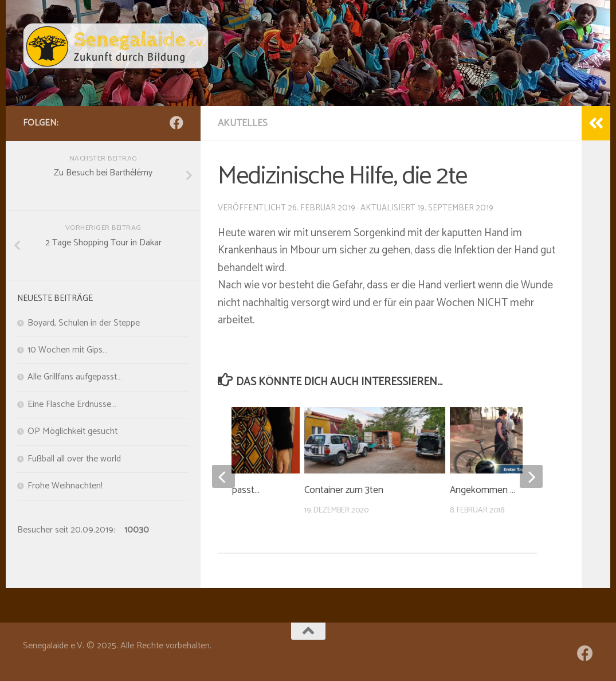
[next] (531, 476)
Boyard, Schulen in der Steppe (84, 323)
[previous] (223, 476)
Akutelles (243, 123)
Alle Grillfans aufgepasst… (75, 377)
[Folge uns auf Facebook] (176, 123)
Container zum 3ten (344, 490)
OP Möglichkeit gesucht (72, 432)
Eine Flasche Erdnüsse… (72, 405)
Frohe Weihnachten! (65, 486)
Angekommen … (482, 490)
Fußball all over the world (74, 459)
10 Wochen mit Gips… (68, 350)
